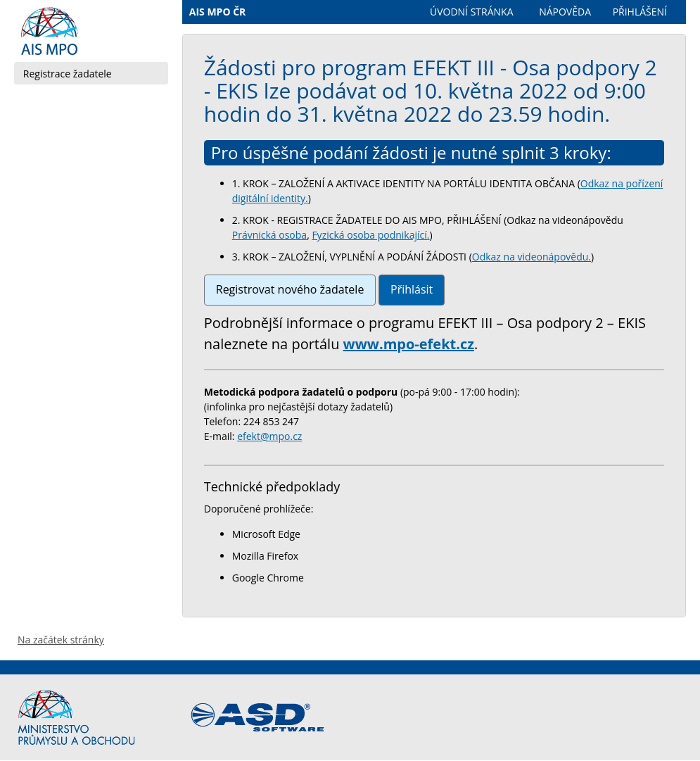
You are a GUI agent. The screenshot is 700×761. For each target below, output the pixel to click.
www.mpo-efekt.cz (409, 344)
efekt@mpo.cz (269, 436)
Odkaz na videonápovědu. (532, 257)
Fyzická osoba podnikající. (370, 235)
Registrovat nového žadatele (290, 289)
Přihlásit (412, 289)
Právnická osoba (269, 235)
